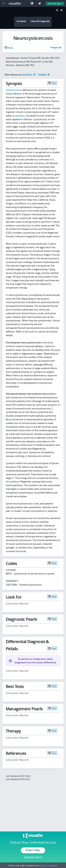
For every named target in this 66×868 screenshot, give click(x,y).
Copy (54, 83)
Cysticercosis (13, 90)
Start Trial (33, 850)
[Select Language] (33, 3)
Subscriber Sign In (33, 857)
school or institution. (49, 866)
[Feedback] (40, 3)
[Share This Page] (62, 10)
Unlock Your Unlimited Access (33, 842)
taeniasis (20, 116)
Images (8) (56, 48)
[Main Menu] (3, 3)
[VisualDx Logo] (15, 3)
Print (9, 48)
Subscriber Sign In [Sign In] (55, 4)
